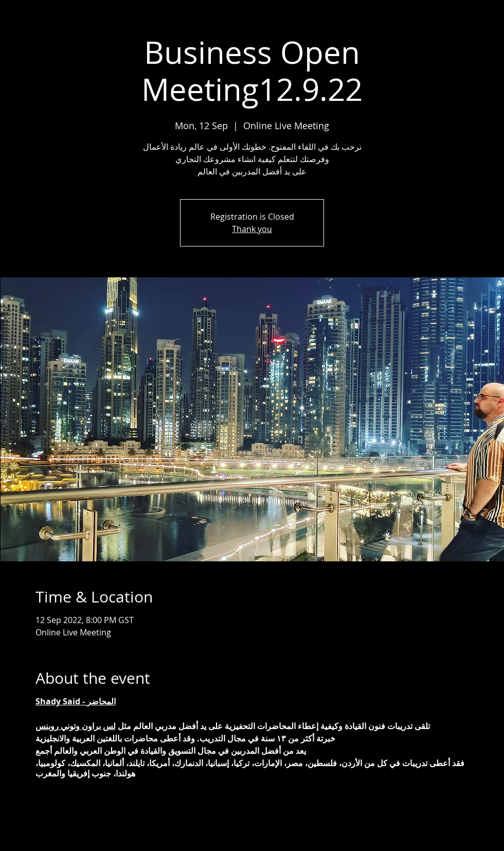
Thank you (252, 229)
